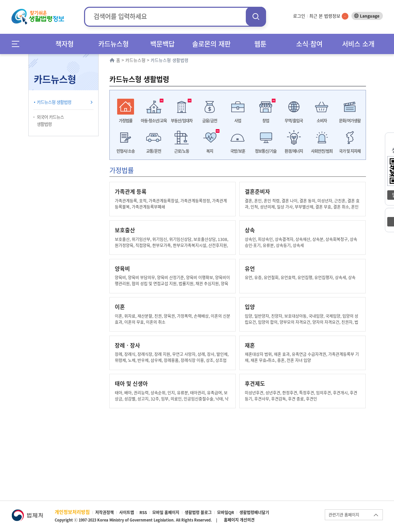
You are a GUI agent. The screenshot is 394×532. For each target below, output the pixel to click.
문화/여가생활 (350, 121)
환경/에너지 (294, 151)
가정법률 (126, 121)
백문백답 (162, 44)
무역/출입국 (294, 121)
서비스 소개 (358, 44)
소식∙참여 (309, 44)
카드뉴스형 (113, 44)
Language (370, 16)
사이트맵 (127, 512)
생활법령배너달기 (254, 512)
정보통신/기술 (266, 151)
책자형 (64, 44)
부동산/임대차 (182, 121)
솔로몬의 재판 (211, 44)
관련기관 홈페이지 (344, 515)
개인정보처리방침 (72, 512)
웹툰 (260, 44)
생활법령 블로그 (198, 512)
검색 (256, 16)
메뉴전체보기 (18, 44)
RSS (143, 512)
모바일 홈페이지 (166, 512)
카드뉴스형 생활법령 (54, 102)
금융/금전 (210, 121)
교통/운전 (154, 151)
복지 (210, 151)
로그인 (299, 16)
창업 (266, 121)
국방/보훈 (238, 151)
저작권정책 (104, 512)
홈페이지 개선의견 (239, 520)
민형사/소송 (126, 151)
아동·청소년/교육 (154, 121)
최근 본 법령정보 (329, 16)
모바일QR (226, 512)
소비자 (322, 121)
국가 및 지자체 (350, 151)
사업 (238, 121)
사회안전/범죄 (322, 151)
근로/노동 (182, 151)
